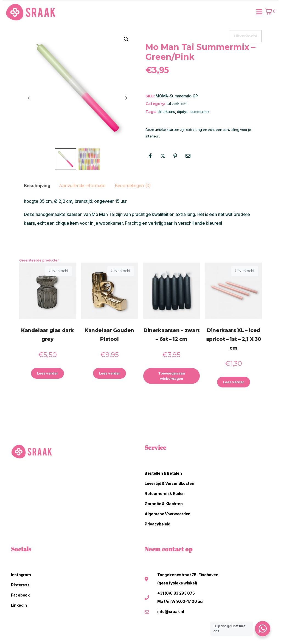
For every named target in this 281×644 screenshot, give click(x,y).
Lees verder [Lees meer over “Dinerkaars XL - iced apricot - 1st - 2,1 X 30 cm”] (234, 383)
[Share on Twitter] (163, 156)
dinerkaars (166, 112)
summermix (200, 112)
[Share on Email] (188, 156)
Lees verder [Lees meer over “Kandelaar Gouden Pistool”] (109, 374)
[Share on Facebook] (150, 156)
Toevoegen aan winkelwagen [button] (172, 377)
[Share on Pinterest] (175, 156)
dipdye (183, 112)
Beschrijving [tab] (37, 185)
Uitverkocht (177, 104)
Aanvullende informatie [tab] (82, 185)
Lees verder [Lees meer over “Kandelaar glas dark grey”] (47, 374)
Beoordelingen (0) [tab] (133, 185)
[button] (126, 39)
